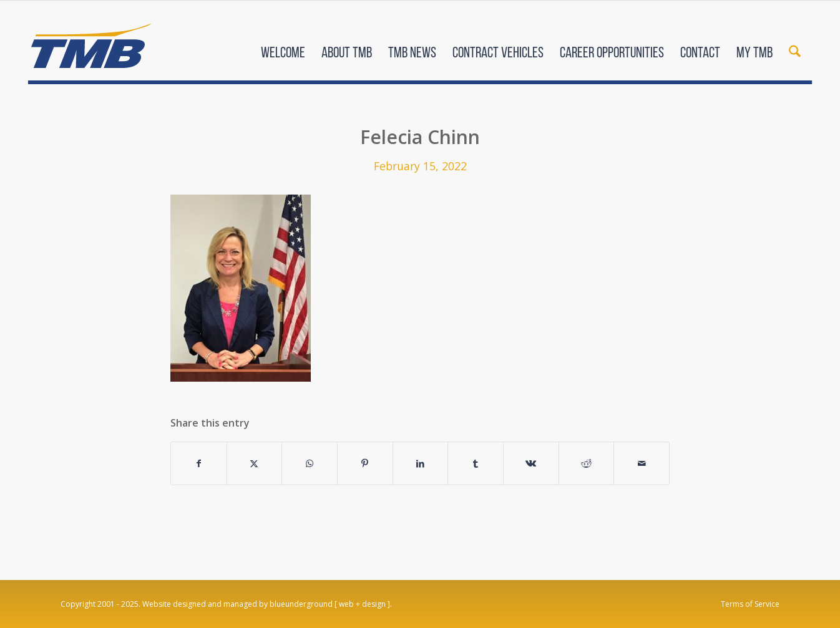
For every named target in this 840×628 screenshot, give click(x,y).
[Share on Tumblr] (476, 463)
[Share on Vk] (531, 463)
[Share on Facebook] (199, 463)
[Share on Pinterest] (365, 463)
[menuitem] (283, 42)
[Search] (795, 42)
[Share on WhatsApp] (310, 463)
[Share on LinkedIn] (421, 463)
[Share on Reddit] (587, 463)
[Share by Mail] (642, 463)
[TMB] (91, 41)
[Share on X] (255, 463)
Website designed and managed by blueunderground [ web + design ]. (267, 604)
